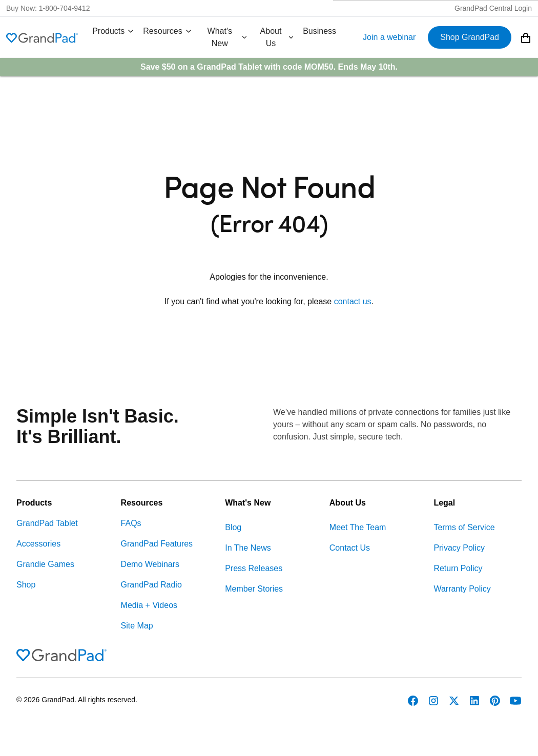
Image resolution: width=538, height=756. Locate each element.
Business (319, 31)
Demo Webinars (150, 564)
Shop (26, 585)
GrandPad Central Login (493, 8)
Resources (168, 31)
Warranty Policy (462, 589)
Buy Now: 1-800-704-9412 (48, 8)
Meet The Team (358, 527)
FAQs (131, 523)
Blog (233, 527)
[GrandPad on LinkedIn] (474, 701)
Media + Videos (149, 605)
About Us (278, 37)
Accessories (38, 544)
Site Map (137, 626)
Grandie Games (45, 564)
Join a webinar (389, 37)
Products (113, 31)
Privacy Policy (459, 548)
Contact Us (350, 548)
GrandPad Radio (151, 585)
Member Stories (254, 589)
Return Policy (458, 568)
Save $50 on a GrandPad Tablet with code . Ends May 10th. (269, 67)
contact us (353, 301)
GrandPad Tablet (47, 523)
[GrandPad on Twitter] (454, 701)
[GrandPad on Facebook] (413, 701)
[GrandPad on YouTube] (515, 701)
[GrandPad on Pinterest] (495, 701)
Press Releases (254, 568)
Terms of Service (464, 527)
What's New (228, 37)
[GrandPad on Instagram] (433, 701)
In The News (248, 548)
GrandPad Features (157, 544)
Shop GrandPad (470, 37)
